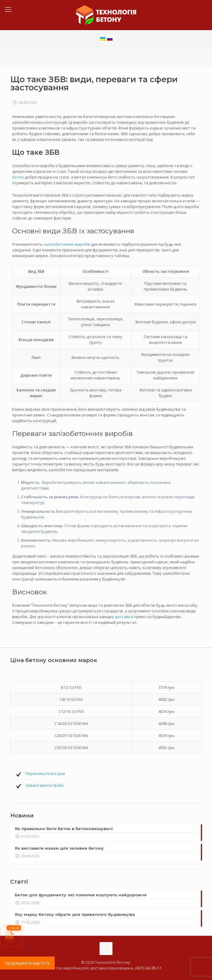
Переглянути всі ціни (45, 773)
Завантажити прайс (45, 785)
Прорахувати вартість (28, 963)
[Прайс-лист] (11, 936)
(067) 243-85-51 (148, 968)
